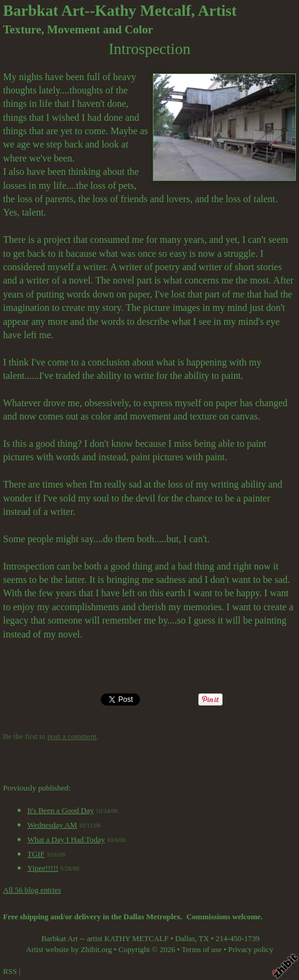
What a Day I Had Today (66, 840)
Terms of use (202, 950)
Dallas (185, 939)
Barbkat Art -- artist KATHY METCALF (105, 939)
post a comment (72, 737)
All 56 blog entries (32, 890)
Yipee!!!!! (43, 868)
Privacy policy (250, 950)
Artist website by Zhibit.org (69, 950)
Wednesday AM (52, 825)
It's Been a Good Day (61, 811)
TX (204, 939)
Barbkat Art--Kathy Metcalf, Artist (120, 11)
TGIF (36, 854)
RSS (10, 971)
